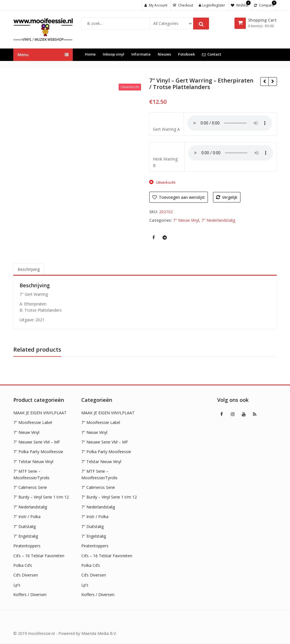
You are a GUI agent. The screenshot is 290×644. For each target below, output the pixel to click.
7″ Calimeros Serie (30, 487)
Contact (212, 54)
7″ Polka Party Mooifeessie (38, 452)
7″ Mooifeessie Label (33, 422)
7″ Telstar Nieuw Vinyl (33, 462)
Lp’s (17, 585)
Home (90, 54)
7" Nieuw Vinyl (186, 220)
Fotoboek (186, 54)
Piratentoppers (27, 546)
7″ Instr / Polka (27, 517)
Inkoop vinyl (114, 54)
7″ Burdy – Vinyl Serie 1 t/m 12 (41, 497)
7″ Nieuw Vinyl (26, 432)
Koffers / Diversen (30, 595)
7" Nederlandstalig (218, 220)
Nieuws (164, 54)
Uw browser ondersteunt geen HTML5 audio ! (230, 123)
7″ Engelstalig (26, 536)
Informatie (141, 54)
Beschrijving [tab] (29, 269)
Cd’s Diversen (26, 575)
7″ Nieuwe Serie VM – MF (37, 442)
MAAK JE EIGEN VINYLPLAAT (40, 413)
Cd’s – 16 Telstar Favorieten (39, 556)
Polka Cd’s (23, 565)
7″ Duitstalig (24, 526)
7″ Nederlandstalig (30, 507)
